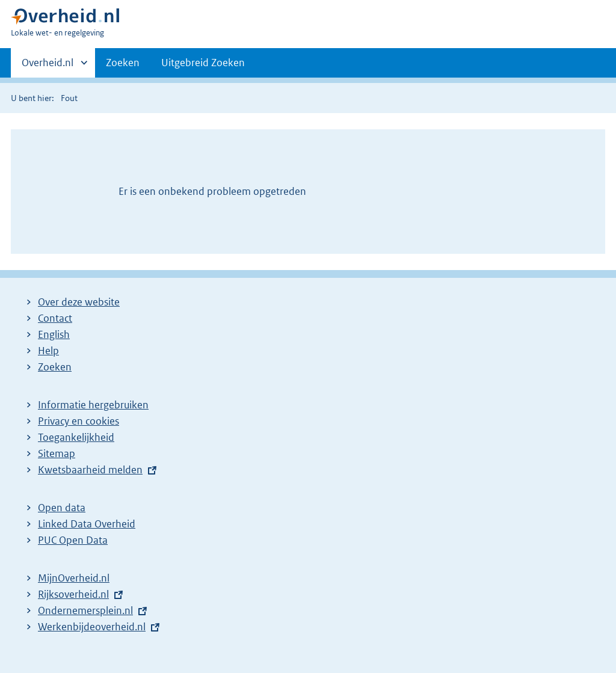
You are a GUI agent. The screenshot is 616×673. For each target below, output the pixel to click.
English (54, 334)
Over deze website (79, 302)
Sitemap (57, 453)
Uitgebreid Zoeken (203, 63)
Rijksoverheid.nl (73, 594)
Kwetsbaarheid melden (90, 470)
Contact (55, 318)
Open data (62, 508)
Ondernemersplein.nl (85, 610)
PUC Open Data (73, 540)
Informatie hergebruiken (93, 405)
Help (48, 351)
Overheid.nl (48, 66)
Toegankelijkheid (76, 437)
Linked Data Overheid (87, 524)
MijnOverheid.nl (74, 578)
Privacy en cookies (79, 421)
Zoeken (123, 63)
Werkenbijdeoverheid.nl (92, 627)
